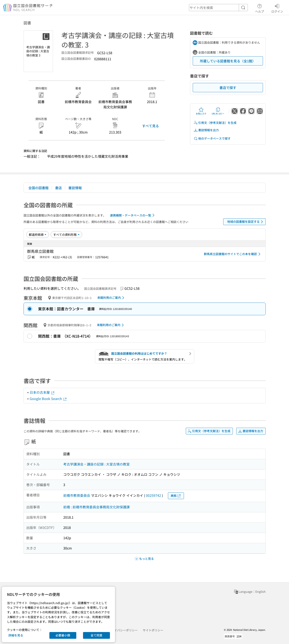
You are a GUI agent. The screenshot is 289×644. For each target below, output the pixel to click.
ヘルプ (260, 8)
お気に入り (201, 111)
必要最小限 (63, 635)
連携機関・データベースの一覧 (133, 215)
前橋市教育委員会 (77, 495)
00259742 (153, 495)
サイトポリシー (153, 630)
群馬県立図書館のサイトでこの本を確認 (233, 254)
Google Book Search (48, 399)
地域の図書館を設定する (246, 222)
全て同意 (96, 635)
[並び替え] (38, 235)
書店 (58, 188)
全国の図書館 (38, 188)
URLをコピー (218, 111)
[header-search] (218, 8)
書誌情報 (75, 188)
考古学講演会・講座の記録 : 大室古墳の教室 (96, 464)
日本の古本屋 (42, 392)
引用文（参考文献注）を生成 (215, 123)
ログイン (277, 8)
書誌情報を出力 (206, 130)
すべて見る (150, 126)
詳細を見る (16, 635)
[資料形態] (66, 235)
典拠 (176, 496)
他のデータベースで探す (212, 138)
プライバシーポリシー (123, 630)
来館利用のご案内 (112, 298)
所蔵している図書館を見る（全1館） (228, 61)
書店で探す (228, 88)
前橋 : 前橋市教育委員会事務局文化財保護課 (96, 507)
